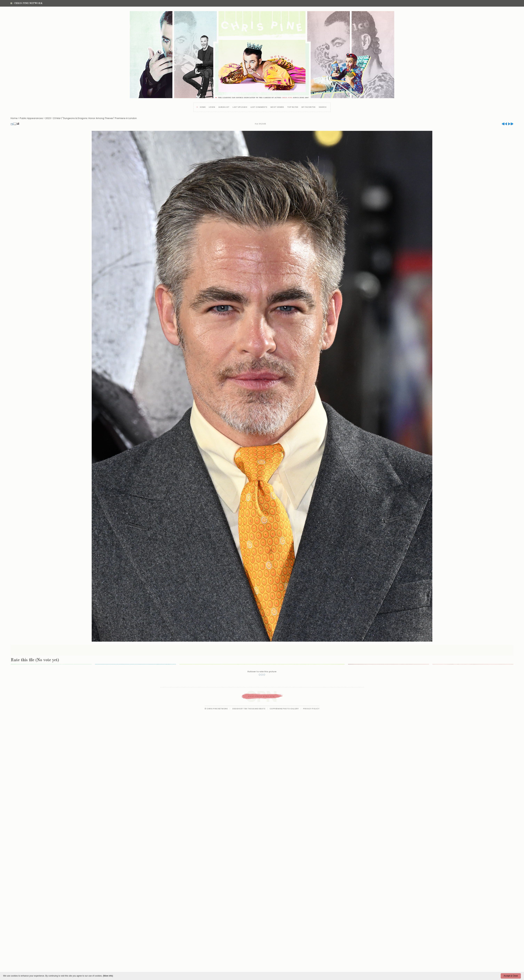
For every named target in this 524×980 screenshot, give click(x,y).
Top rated (293, 107)
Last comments (259, 107)
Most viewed (277, 107)
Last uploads (240, 107)
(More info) (108, 976)
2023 (48, 118)
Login (212, 107)
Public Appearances (31, 118)
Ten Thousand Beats (254, 709)
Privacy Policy (311, 709)
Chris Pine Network (26, 3)
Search (323, 107)
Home (203, 107)
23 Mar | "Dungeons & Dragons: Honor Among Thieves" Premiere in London (95, 118)
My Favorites (309, 107)
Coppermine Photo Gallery (284, 709)
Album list (224, 107)
